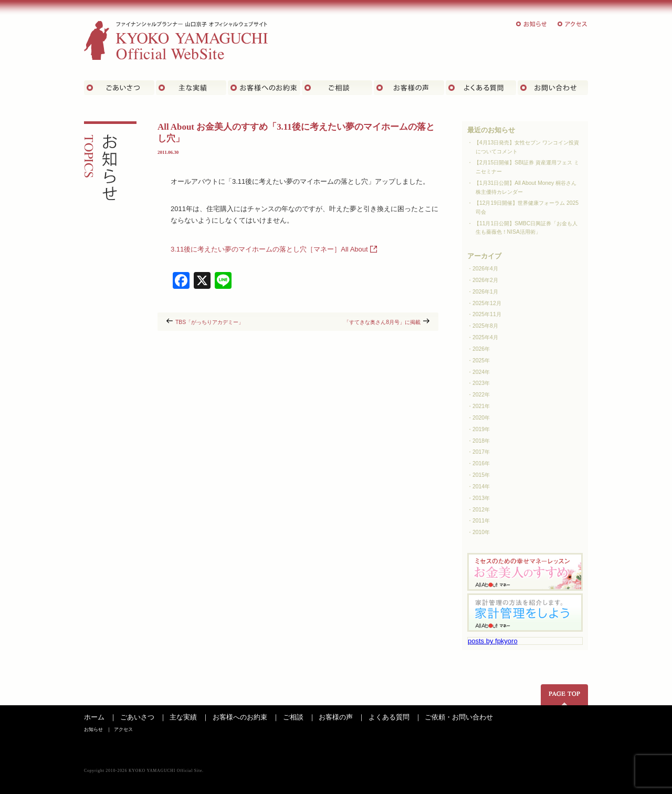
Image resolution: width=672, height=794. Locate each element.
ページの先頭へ (564, 695)
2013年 (481, 498)
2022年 (481, 395)
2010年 (481, 532)
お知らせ (532, 24)
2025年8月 (485, 326)
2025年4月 (485, 337)
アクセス (573, 24)
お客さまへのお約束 (264, 88)
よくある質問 (481, 88)
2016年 (481, 463)
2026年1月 (485, 292)
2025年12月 (487, 303)
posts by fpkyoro (493, 641)
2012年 (481, 510)
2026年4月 (485, 269)
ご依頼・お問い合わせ (459, 717)
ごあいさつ (119, 88)
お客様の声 (409, 88)
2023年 (481, 383)
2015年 (481, 475)
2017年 (481, 452)
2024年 (481, 372)
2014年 (481, 487)
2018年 (481, 441)
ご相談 (337, 88)
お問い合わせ (553, 88)
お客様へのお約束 (240, 717)
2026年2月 (485, 280)
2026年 (481, 349)
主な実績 (191, 88)
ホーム (94, 717)
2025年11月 (487, 314)
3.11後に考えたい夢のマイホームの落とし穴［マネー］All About (269, 249)
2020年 (481, 418)
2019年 (481, 429)
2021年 (481, 406)
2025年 (481, 361)
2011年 (481, 521)
